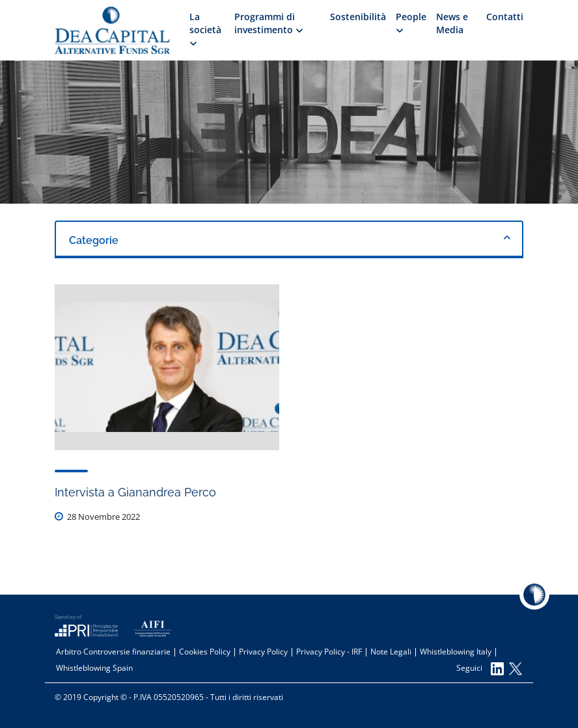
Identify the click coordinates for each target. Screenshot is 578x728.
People (411, 21)
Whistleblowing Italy (456, 652)
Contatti (505, 17)
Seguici (480, 669)
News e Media (452, 23)
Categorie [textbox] (94, 240)
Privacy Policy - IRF (329, 652)
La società (205, 28)
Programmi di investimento (269, 23)
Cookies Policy (205, 652)
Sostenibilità (358, 17)
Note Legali (391, 652)
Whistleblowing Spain (94, 668)
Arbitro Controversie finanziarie (113, 652)
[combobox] (289, 239)
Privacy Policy (263, 652)
